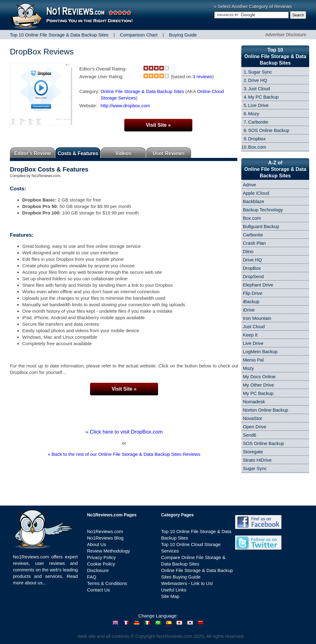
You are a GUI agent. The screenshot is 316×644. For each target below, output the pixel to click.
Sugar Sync (260, 72)
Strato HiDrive (257, 460)
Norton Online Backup (266, 410)
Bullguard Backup (261, 226)
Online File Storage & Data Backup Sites (142, 91)
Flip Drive (253, 293)
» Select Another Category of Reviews (253, 6)
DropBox (252, 268)
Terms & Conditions (107, 583)
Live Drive (258, 105)
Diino (248, 251)
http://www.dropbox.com (125, 106)
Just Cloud (259, 89)
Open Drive (255, 427)
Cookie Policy (101, 564)
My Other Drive (258, 385)
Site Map (170, 596)
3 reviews (202, 76)
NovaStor (253, 418)
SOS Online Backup (269, 130)
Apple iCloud (256, 193)
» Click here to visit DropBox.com (124, 432)
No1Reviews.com (105, 531)
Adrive (249, 185)
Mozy (254, 114)
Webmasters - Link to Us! (187, 583)
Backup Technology (263, 210)
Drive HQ (258, 80)
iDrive (249, 310)
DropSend (253, 276)
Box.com (257, 147)
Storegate (253, 452)
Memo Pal (253, 360)
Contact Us (98, 590)
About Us (97, 544)
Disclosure (98, 570)
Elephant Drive (258, 285)
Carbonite (258, 122)
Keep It (250, 335)
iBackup (251, 301)
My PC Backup (263, 97)
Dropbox (257, 139)
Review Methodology (108, 551)
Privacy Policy (101, 557)
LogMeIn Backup (260, 352)
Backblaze (254, 201)
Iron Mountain (257, 318)
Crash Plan (254, 243)
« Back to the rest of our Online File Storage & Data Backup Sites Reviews (124, 454)
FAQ (92, 577)
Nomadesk (254, 402)
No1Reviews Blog (105, 538)
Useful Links (174, 590)
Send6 (249, 435)
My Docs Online (259, 377)
